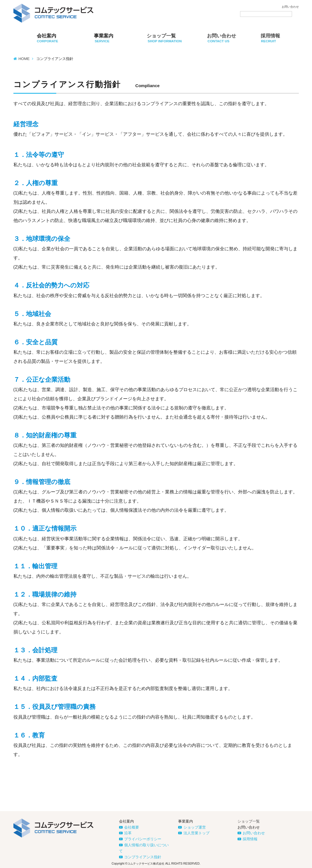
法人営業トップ (197, 833)
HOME (24, 59)
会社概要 (132, 827)
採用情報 (250, 839)
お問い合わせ (290, 7)
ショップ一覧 (249, 821)
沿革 (128, 833)
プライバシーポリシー (143, 839)
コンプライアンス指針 (143, 857)
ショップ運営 (195, 827)
